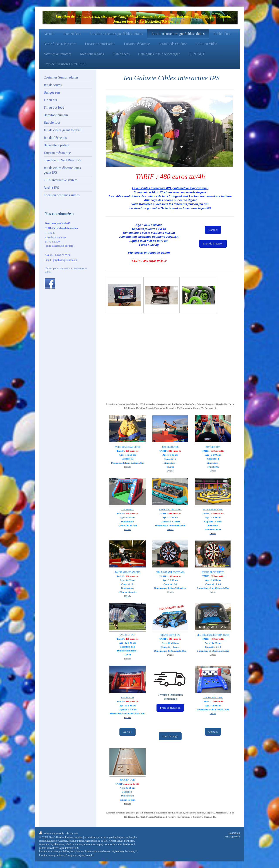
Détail (127, 596)
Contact (213, 230)
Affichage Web (232, 837)
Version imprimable (52, 834)
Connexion (234, 833)
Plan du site (72, 834)
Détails (128, 467)
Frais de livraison (213, 243)
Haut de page (170, 736)
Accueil (128, 732)
